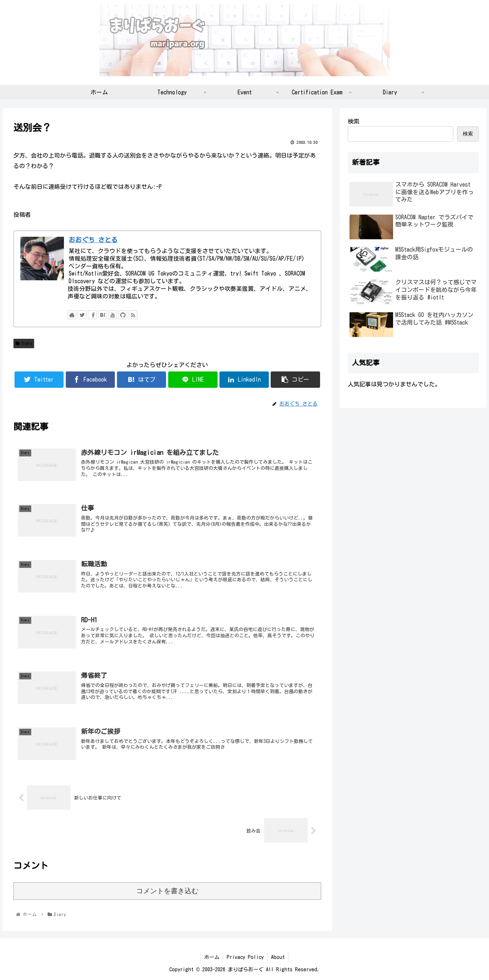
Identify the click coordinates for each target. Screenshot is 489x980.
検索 (353, 121)
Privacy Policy (245, 957)
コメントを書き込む (167, 891)
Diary (24, 343)
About (278, 957)
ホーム (211, 957)
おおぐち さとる (93, 240)
